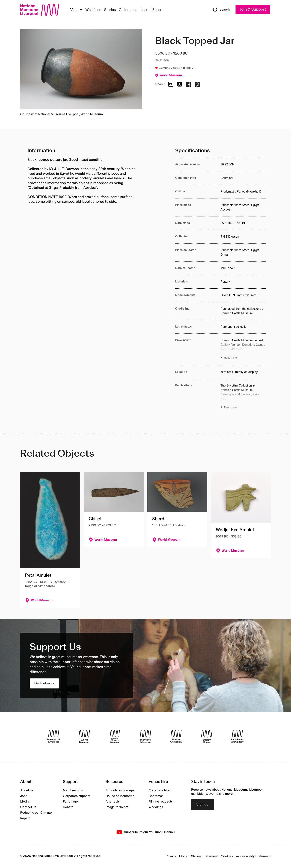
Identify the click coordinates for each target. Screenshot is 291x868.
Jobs (24, 796)
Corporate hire (159, 790)
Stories (110, 10)
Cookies (227, 856)
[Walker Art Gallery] (176, 737)
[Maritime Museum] (145, 737)
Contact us (28, 807)
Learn (145, 10)
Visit (74, 10)
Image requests (117, 807)
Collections (128, 10)
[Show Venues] (81, 10)
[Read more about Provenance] (243, 349)
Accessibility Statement (253, 856)
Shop (157, 10)
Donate (68, 807)
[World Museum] (84, 737)
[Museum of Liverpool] (54, 737)
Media (25, 802)
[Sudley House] (207, 737)
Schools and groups (120, 790)
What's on (93, 10)
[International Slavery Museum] (115, 737)
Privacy (171, 856)
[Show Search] (221, 10)
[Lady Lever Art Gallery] (237, 737)
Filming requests (161, 802)
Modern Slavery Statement (198, 856)
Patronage (70, 802)
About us (27, 790)
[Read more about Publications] (243, 397)
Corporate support (76, 796)
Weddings (156, 807)
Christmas (156, 796)
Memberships (73, 790)
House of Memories (120, 796)
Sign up (202, 805)
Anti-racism (114, 802)
